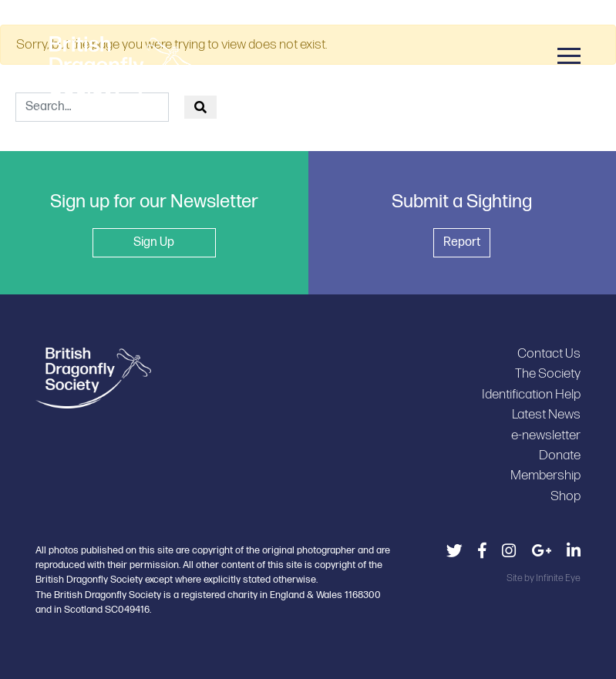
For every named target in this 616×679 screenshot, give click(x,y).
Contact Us (549, 353)
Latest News (546, 414)
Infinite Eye (558, 578)
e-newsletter (546, 435)
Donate (560, 455)
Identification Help (531, 394)
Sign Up (154, 242)
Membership (545, 475)
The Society (548, 373)
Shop (566, 496)
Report (462, 242)
